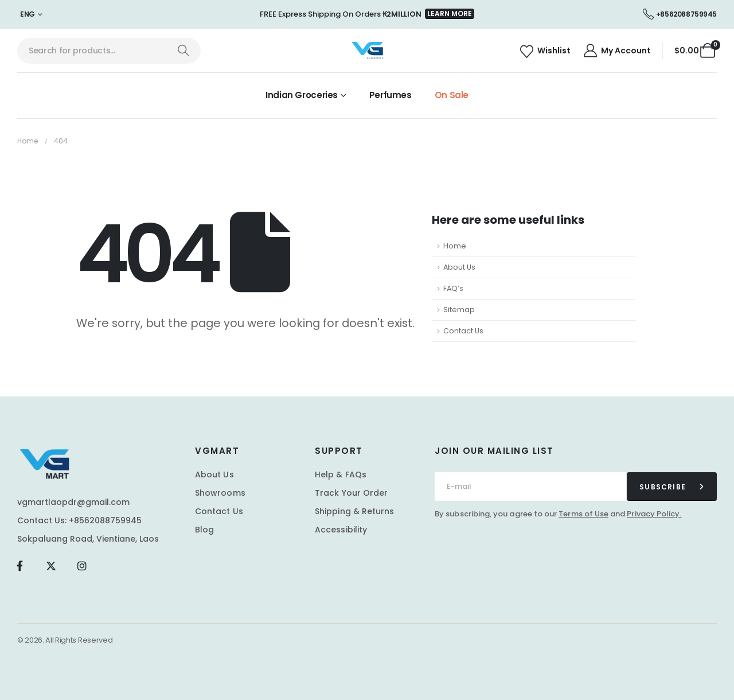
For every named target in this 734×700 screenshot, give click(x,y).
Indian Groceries (302, 95)
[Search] (183, 51)
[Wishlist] (545, 51)
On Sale (452, 95)
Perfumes (391, 95)
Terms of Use (583, 514)
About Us (459, 267)
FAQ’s (453, 288)
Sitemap (459, 310)
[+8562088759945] (680, 14)
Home (455, 246)
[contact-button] (672, 487)
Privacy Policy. (654, 514)
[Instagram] (82, 565)
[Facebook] (20, 565)
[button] (450, 14)
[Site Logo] (367, 50)
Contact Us (463, 331)
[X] (51, 565)
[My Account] (616, 50)
